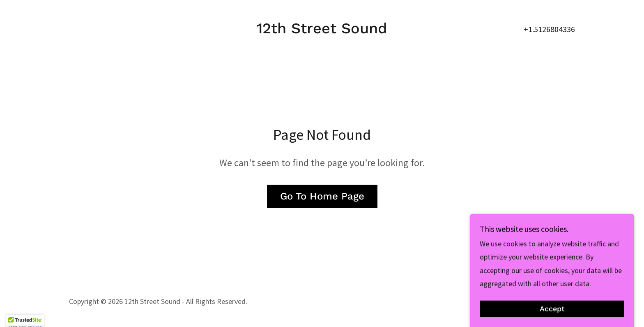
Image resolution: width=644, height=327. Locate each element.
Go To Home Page (322, 196)
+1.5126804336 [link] (549, 29)
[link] (322, 31)
